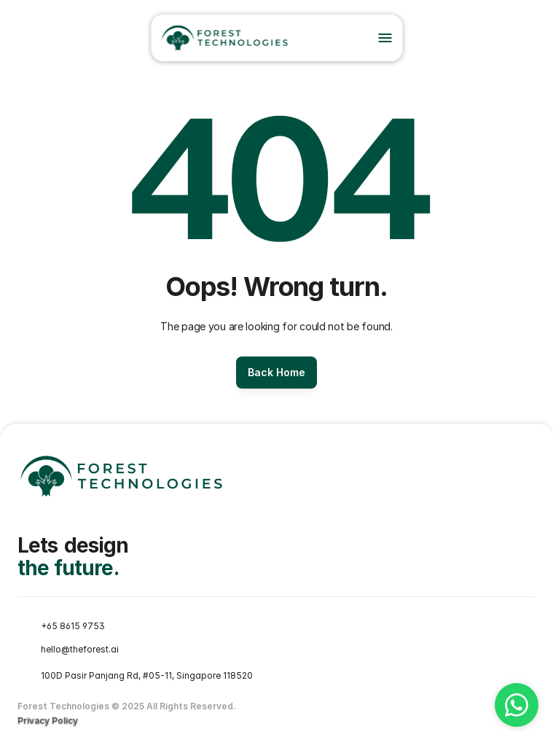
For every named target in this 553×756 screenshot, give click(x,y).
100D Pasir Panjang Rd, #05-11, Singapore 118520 (147, 675)
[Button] (276, 373)
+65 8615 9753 (73, 626)
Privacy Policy (48, 721)
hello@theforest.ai (80, 649)
